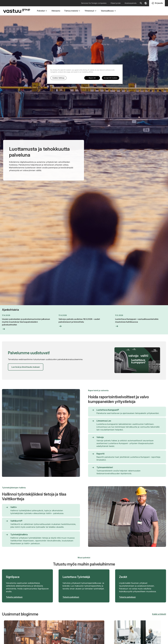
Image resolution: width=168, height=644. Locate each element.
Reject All (92, 78)
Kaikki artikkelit (159, 614)
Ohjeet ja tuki (116, 3)
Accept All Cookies (111, 78)
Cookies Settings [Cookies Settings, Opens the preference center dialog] (58, 78)
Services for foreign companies (94, 3)
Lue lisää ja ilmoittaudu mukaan (26, 367)
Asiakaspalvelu (131, 3)
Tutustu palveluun (14, 597)
